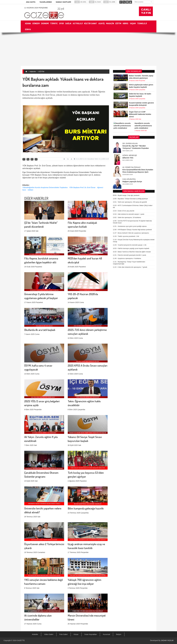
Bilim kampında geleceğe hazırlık (86, 482)
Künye (76, 634)
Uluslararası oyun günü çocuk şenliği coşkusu (130, 149)
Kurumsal (106, 634)
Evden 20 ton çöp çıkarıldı (124, 133)
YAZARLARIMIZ (46, 2)
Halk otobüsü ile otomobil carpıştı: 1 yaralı (129, 136)
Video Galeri (49, 634)
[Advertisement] (89, 49)
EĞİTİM (41, 72)
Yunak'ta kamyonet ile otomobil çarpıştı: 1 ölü (130, 167)
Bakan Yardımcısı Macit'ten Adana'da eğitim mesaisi (132, 174)
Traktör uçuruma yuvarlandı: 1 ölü (126, 159)
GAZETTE (21, 640)
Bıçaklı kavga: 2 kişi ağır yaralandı (126, 118)
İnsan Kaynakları (91, 634)
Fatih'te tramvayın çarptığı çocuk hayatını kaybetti (131, 171)
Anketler (35, 634)
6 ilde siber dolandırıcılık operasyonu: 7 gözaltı (130, 190)
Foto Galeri (64, 634)
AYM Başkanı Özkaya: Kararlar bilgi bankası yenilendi (132, 152)
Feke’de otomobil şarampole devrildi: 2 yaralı (130, 177)
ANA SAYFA (31, 2)
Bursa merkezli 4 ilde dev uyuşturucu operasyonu (131, 155)
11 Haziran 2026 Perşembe (36, 8)
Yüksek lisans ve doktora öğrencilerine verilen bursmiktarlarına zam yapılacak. (56, 92)
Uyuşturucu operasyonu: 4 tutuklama (127, 181)
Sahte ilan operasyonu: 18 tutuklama (127, 140)
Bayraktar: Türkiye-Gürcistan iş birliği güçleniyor (131, 121)
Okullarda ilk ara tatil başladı (40, 303)
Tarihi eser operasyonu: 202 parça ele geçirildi (130, 124)
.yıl (61, 9)
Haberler (33, 72)
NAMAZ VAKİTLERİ (63, 2)
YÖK (25, 166)
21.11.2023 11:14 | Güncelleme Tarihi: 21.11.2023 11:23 (91, 159)
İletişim (119, 634)
